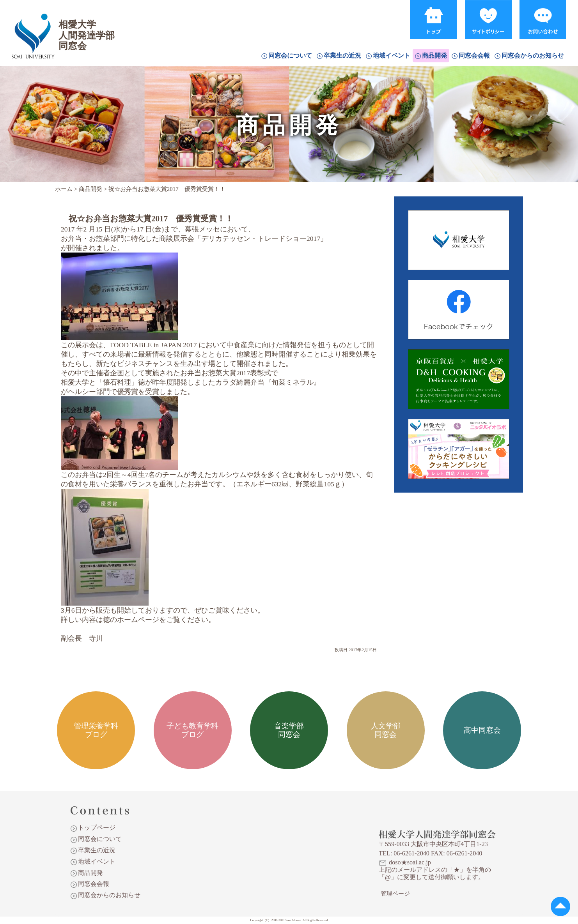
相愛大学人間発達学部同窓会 (33, 25)
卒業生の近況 (342, 56)
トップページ (97, 828)
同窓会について (290, 56)
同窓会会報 (474, 56)
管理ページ (395, 894)
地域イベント (392, 56)
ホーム (64, 189)
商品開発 (434, 56)
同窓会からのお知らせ (533, 56)
